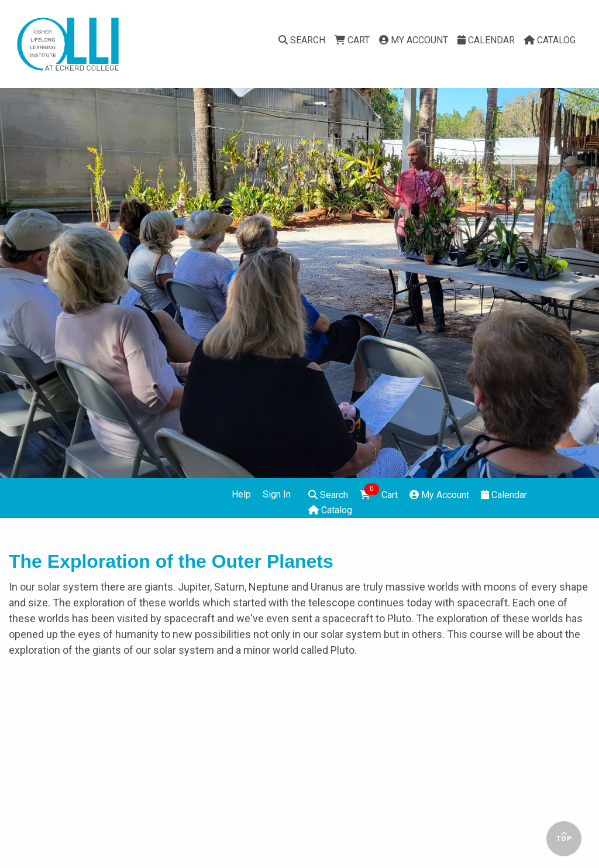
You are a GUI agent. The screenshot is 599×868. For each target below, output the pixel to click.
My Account (414, 40)
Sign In (277, 494)
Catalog (550, 40)
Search (302, 40)
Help (241, 494)
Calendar (486, 40)
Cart (352, 40)
